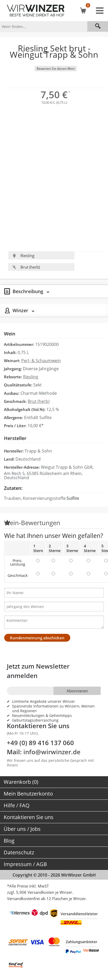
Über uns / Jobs (22, 829)
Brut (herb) (26, 267)
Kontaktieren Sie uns (29, 817)
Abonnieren (77, 691)
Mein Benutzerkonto (28, 794)
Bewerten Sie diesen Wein (56, 69)
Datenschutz (19, 852)
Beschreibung (28, 291)
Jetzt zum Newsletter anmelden (38, 671)
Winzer (20, 310)
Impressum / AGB (25, 864)
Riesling (23, 256)
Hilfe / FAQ (17, 805)
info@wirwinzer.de (52, 752)
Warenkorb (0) (21, 782)
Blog (9, 841)
